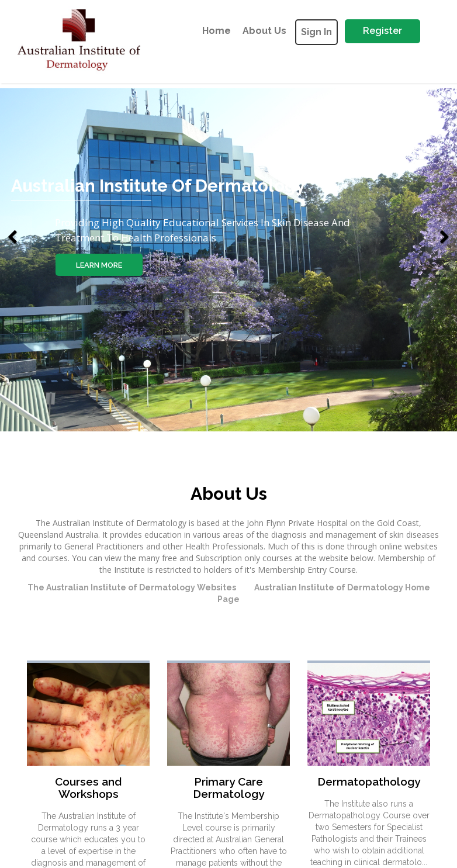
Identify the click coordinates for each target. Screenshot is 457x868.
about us (264, 31)
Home (217, 31)
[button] (16, 216)
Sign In (316, 32)
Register (382, 31)
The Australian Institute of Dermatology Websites (132, 587)
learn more (101, 265)
